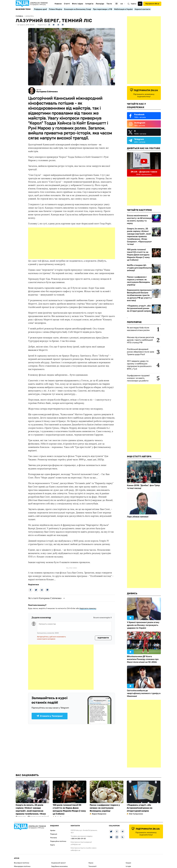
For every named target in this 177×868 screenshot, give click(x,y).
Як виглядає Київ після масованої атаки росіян (138, 329)
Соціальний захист (59, 863)
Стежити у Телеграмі (50, 716)
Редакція (54, 834)
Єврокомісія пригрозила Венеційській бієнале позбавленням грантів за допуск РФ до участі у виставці (139, 295)
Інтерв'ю (89, 4)
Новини (58, 4)
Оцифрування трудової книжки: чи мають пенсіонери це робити (138, 378)
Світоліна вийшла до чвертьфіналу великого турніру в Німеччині (144, 693)
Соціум (128, 863)
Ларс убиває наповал (138, 517)
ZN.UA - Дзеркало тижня (144, 172)
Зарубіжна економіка (59, 866)
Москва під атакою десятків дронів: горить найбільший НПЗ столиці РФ (140, 340)
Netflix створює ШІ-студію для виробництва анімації (139, 268)
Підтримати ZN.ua (152, 4)
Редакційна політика (58, 841)
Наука (91, 863)
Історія (128, 866)
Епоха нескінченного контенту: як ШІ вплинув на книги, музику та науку (139, 219)
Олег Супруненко (136, 814)
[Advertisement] (72, 243)
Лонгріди (100, 4)
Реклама (54, 838)
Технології (92, 866)
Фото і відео (77, 4)
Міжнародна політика (22, 866)
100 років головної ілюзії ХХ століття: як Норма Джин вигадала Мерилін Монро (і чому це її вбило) (138, 255)
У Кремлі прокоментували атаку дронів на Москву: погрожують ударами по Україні (143, 625)
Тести (109, 4)
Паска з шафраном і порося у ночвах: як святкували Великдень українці (139, 281)
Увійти (134, 4)
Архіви (53, 830)
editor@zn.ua (75, 850)
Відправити (103, 638)
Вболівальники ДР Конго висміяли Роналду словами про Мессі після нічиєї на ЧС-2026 (143, 659)
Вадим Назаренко (99, 814)
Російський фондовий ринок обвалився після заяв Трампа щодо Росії (141, 352)
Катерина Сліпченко (47, 92)
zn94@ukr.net (76, 844)
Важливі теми (23, 9)
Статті (67, 4)
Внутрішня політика (22, 863)
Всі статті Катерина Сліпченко (45, 598)
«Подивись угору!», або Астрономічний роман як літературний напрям (139, 308)
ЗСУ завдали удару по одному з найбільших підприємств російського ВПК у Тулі (139, 365)
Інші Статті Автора (139, 456)
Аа (140, 4)
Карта (52, 845)
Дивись (132, 593)
